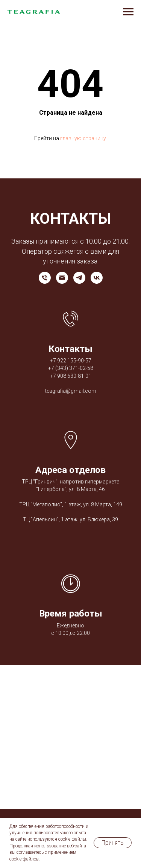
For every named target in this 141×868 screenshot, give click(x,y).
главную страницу (83, 138)
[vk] (97, 278)
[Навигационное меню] (128, 12)
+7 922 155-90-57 (71, 361)
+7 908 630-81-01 (71, 376)
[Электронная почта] (62, 278)
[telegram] (79, 278)
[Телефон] (45, 278)
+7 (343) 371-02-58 (71, 368)
